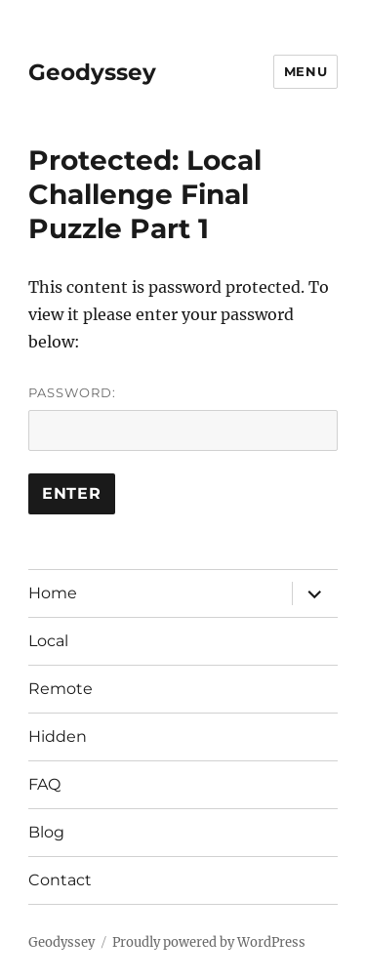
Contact (60, 880)
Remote (61, 689)
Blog (46, 832)
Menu (305, 71)
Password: (183, 418)
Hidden (58, 736)
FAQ (44, 784)
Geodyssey (92, 72)
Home (53, 593)
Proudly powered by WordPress (209, 942)
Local (48, 641)
